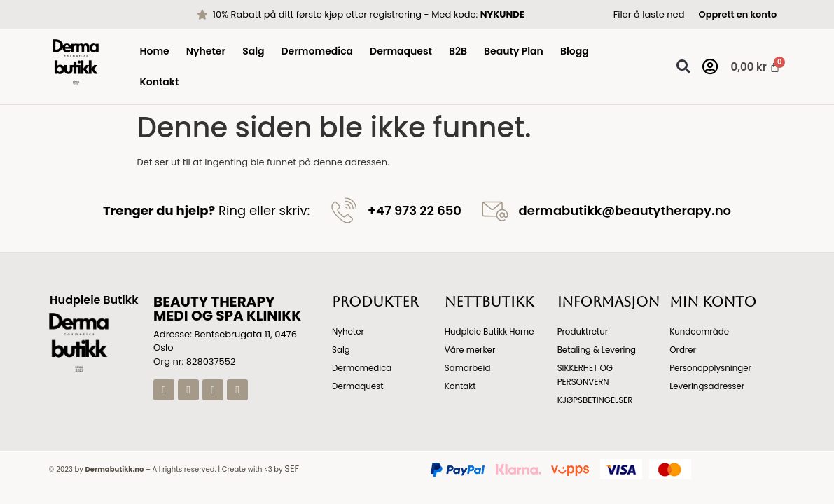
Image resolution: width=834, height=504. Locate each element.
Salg (253, 51)
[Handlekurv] (749, 67)
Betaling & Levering (597, 350)
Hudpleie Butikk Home (490, 331)
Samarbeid (468, 368)
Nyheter (206, 51)
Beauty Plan (514, 51)
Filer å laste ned (649, 14)
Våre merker (471, 350)
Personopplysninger (711, 368)
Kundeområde (700, 331)
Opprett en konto (737, 14)
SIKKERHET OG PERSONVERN (586, 375)
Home (154, 51)
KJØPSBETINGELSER (596, 400)
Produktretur (583, 331)
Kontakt (159, 82)
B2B (458, 51)
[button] (683, 67)
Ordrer (683, 350)
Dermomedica (318, 51)
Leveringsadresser (708, 386)
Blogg (575, 51)
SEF (292, 469)
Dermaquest (401, 51)
